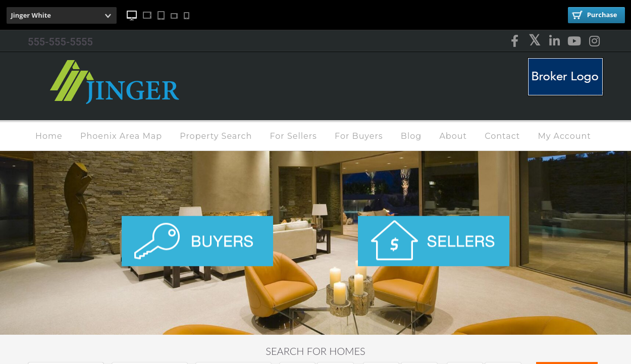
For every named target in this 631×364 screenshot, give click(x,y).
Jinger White (31, 15)
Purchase (594, 15)
